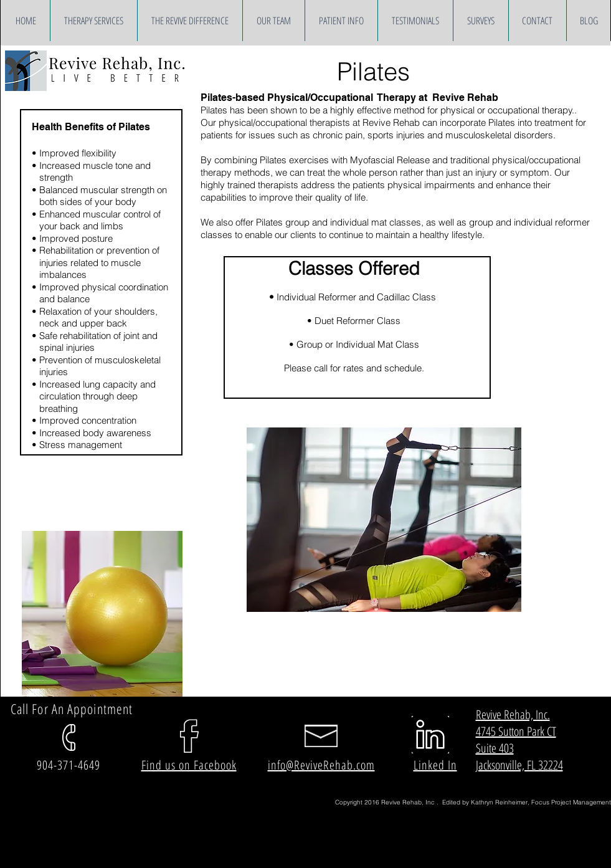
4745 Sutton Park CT (516, 731)
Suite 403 (495, 748)
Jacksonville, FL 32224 (519, 765)
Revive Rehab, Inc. (513, 714)
